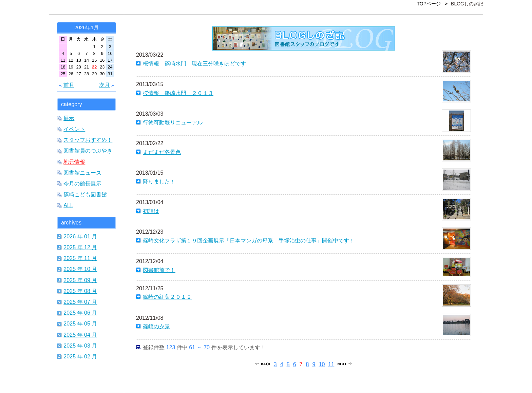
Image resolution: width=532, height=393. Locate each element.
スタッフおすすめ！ (88, 140)
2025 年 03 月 (80, 346)
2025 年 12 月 (80, 247)
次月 (104, 85)
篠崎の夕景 (156, 326)
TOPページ (429, 4)
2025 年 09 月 (80, 280)
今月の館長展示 (82, 183)
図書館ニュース (82, 173)
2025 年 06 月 (80, 313)
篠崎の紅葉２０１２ (167, 297)
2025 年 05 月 (80, 323)
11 (331, 364)
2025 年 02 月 (80, 356)
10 (322, 364)
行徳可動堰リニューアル (173, 122)
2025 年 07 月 (80, 302)
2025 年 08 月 (80, 291)
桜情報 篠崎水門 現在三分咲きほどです (194, 63)
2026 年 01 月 (80, 236)
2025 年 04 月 (80, 335)
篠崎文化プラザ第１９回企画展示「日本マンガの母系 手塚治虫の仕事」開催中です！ (249, 240)
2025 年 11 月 (80, 258)
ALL (68, 205)
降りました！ (159, 181)
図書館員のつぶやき (88, 151)
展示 (69, 118)
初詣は (151, 211)
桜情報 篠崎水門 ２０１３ (178, 93)
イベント (74, 129)
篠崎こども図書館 (85, 194)
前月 (69, 85)
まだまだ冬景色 (162, 152)
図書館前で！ (159, 270)
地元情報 (74, 162)
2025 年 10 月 (80, 269)
